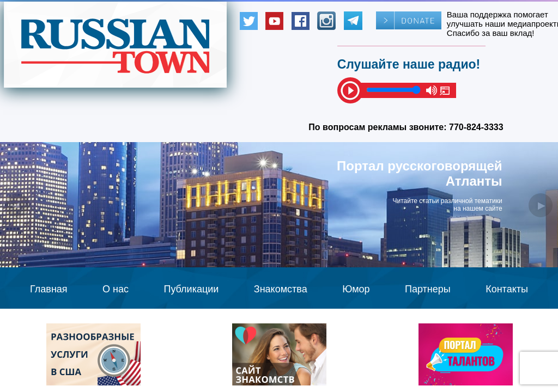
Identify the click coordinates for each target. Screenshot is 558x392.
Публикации (191, 289)
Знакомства (281, 289)
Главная (49, 289)
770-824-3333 (476, 127)
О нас (116, 289)
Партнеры (428, 289)
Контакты (507, 289)
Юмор (356, 289)
